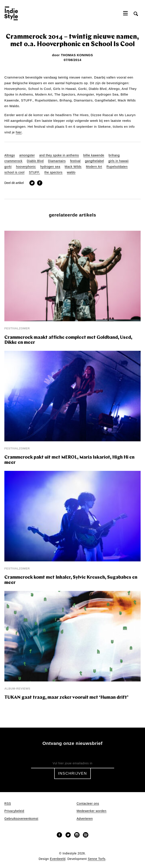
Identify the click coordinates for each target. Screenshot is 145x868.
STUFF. (34, 172)
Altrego (10, 155)
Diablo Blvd (35, 161)
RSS (8, 804)
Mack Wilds (73, 167)
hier (19, 132)
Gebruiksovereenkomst (21, 819)
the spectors (53, 172)
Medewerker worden (91, 811)
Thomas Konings (77, 55)
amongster (27, 155)
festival (75, 161)
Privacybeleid (14, 811)
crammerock (13, 161)
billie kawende (94, 155)
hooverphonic (26, 167)
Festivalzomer (17, 328)
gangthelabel (95, 161)
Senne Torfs (97, 859)
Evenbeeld (58, 859)
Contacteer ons (88, 804)
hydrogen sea (50, 167)
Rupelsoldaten (117, 167)
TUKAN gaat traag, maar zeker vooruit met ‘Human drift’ (66, 698)
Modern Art (94, 167)
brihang (114, 155)
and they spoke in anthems (59, 155)
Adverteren (85, 819)
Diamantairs (57, 161)
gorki (8, 167)
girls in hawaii (118, 161)
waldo (71, 172)
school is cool (14, 172)
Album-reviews (17, 689)
